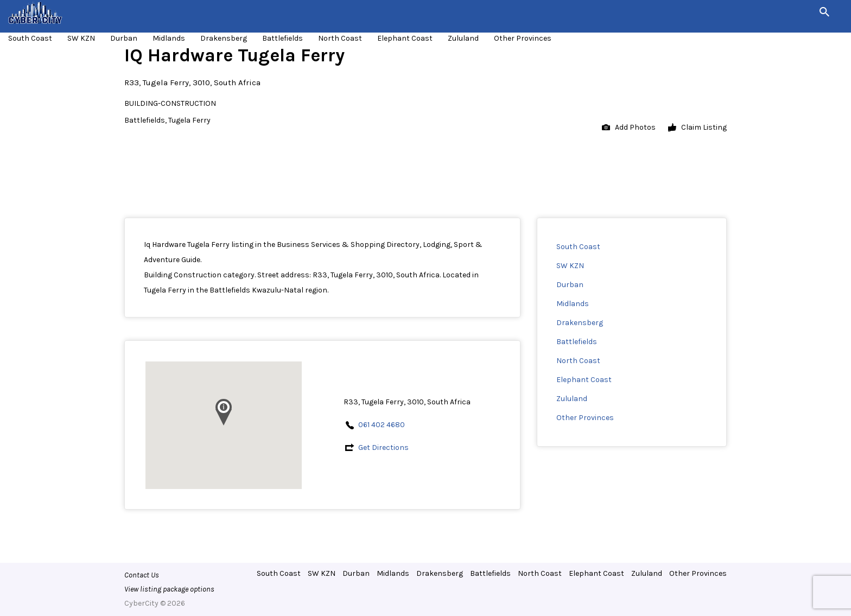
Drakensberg (224, 38)
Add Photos (629, 128)
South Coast (30, 38)
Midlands (169, 38)
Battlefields (282, 38)
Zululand (463, 38)
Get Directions (383, 447)
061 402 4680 (382, 425)
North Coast (340, 38)
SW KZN (81, 38)
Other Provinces (523, 38)
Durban (124, 38)
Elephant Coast (405, 38)
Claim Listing (697, 128)
